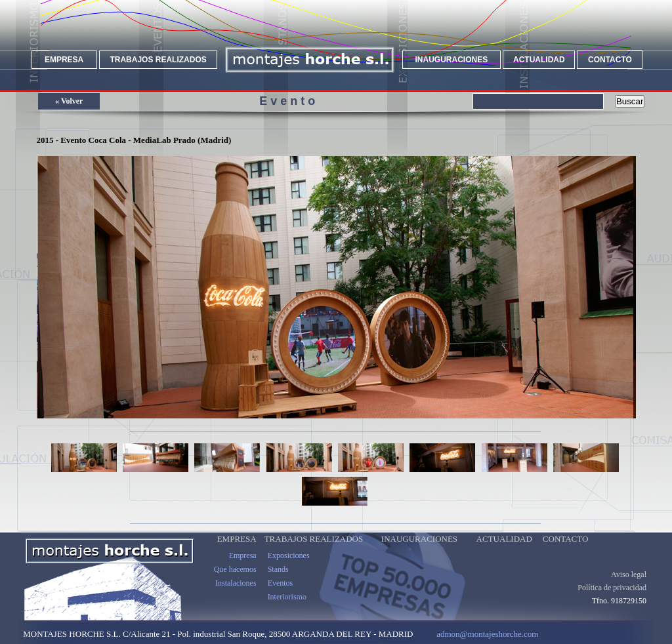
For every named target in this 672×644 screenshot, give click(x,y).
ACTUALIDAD (539, 60)
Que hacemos (235, 580)
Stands (278, 580)
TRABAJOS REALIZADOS (158, 60)
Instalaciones (236, 594)
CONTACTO (610, 60)
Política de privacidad (612, 598)
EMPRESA (64, 60)
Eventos (281, 594)
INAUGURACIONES (452, 60)
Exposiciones (289, 566)
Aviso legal (629, 585)
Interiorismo (287, 607)
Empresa (243, 566)
